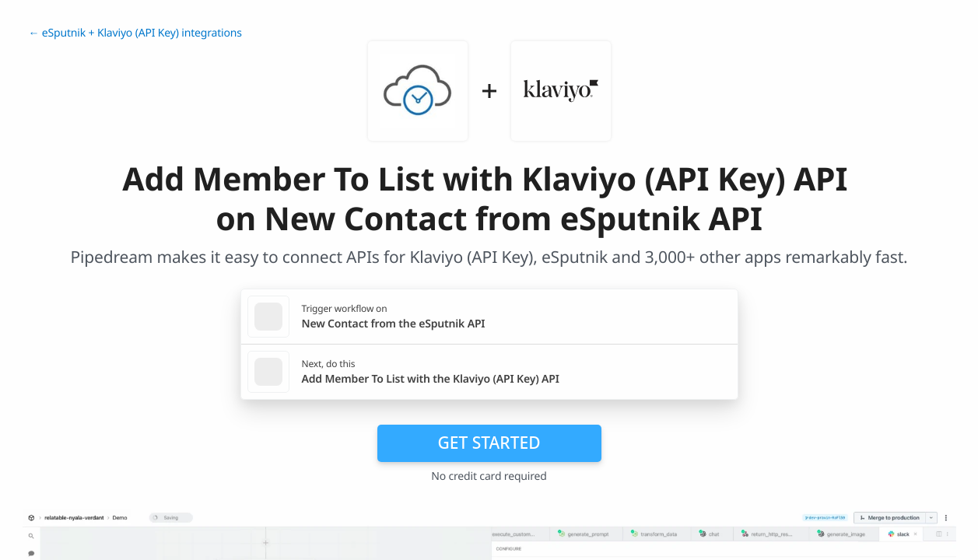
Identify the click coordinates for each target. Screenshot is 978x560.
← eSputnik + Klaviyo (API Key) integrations (135, 33)
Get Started (489, 443)
